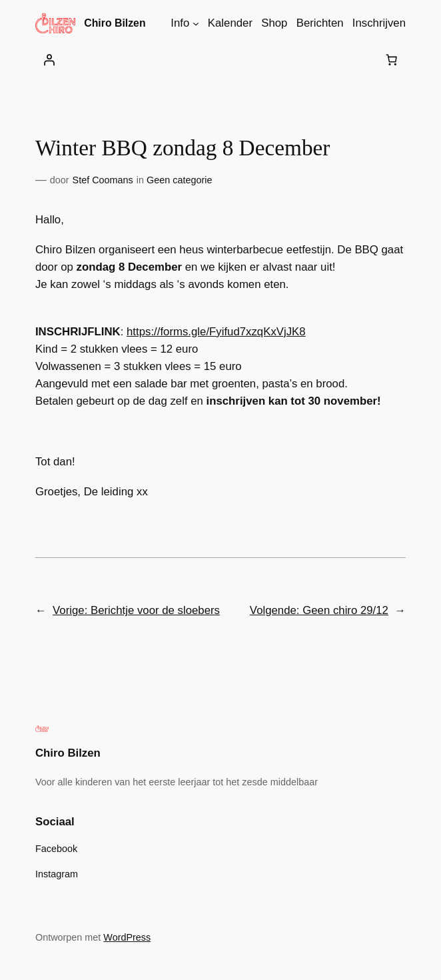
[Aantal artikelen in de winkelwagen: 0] (392, 60)
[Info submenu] (196, 23)
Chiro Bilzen (115, 23)
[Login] (49, 60)
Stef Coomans (103, 180)
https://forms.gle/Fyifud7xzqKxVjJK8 (216, 332)
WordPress (127, 937)
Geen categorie (179, 180)
